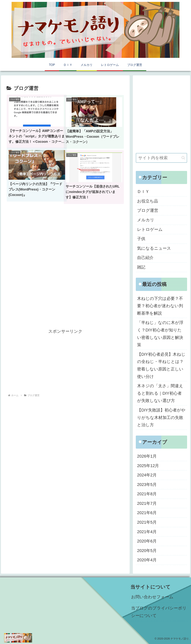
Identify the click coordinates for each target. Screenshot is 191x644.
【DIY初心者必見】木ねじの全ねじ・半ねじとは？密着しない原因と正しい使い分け (161, 365)
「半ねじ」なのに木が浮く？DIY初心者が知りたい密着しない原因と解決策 (160, 334)
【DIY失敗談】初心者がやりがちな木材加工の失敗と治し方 (161, 417)
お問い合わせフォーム (152, 597)
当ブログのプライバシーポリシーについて (159, 612)
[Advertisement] (65, 246)
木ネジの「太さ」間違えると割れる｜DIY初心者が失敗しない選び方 (160, 393)
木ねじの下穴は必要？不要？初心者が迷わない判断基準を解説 (160, 306)
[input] (161, 158)
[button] (183, 158)
